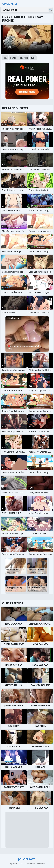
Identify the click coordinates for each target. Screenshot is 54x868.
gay (5, 58)
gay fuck (24, 58)
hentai (13, 58)
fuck (33, 58)
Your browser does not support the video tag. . (27, 39)
